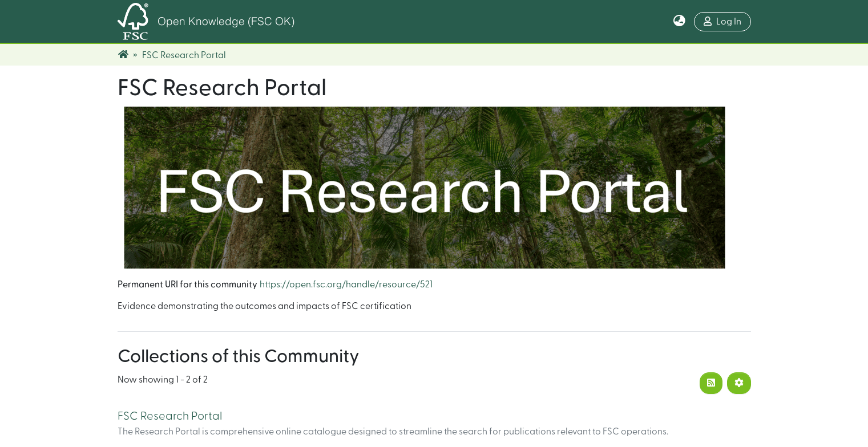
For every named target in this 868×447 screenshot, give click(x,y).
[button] (679, 22)
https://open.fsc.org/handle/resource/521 (346, 285)
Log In (722, 21)
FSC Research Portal (170, 416)
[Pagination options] (739, 383)
